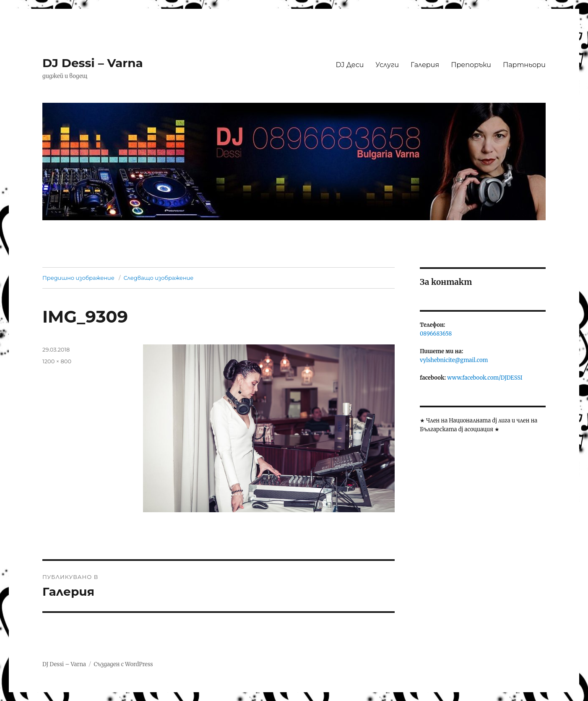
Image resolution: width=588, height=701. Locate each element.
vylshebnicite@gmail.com (454, 360)
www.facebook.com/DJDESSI (485, 378)
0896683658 (436, 334)
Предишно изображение (78, 278)
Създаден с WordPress (123, 664)
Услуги (387, 65)
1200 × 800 (57, 361)
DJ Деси (350, 65)
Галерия (425, 65)
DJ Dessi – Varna (93, 63)
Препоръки (471, 65)
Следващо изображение (158, 278)
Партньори (524, 65)
